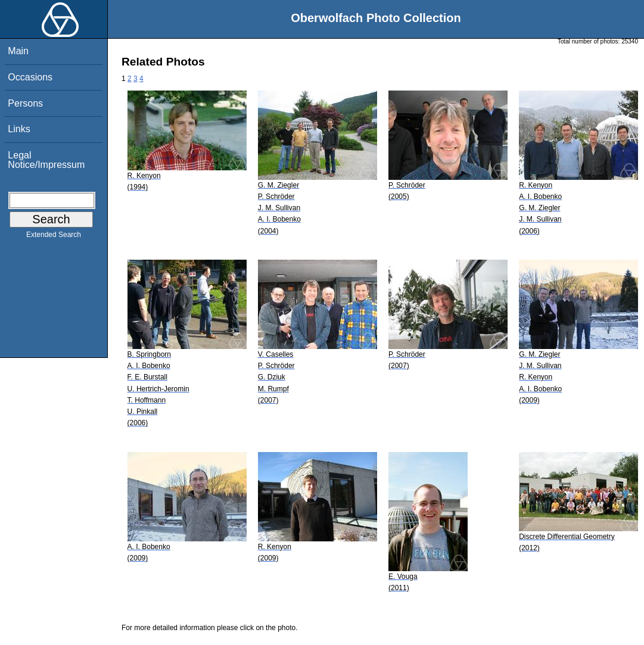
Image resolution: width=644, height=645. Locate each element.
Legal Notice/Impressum (46, 160)
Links (19, 129)
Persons (25, 103)
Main (18, 51)
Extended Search (54, 237)
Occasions (30, 77)
